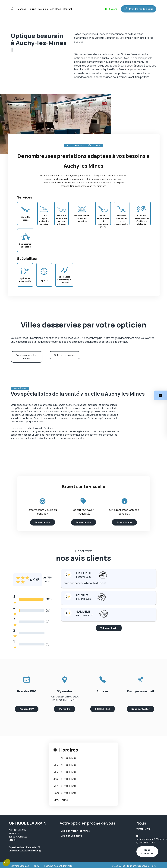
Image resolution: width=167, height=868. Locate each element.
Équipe (32, 9)
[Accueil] (13, 9)
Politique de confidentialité (58, 866)
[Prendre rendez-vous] (139, 9)
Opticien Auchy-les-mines (27, 357)
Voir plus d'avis (109, 628)
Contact (68, 9)
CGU (37, 866)
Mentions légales (20, 866)
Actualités (56, 9)
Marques (43, 9)
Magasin (22, 9)
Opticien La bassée (65, 355)
